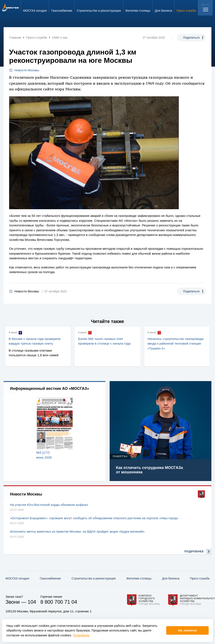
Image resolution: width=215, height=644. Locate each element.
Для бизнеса (171, 578)
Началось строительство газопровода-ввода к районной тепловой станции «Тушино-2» (176, 344)
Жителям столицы (139, 578)
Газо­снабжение (50, 578)
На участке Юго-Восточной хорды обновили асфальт (49, 505)
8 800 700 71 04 (59, 602)
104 (32, 602)
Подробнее (81, 635)
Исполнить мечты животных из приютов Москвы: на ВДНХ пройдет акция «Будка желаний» (77, 531)
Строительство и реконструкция (94, 578)
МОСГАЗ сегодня (17, 578)
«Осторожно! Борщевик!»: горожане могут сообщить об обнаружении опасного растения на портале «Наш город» (94, 518)
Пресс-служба (200, 578)
